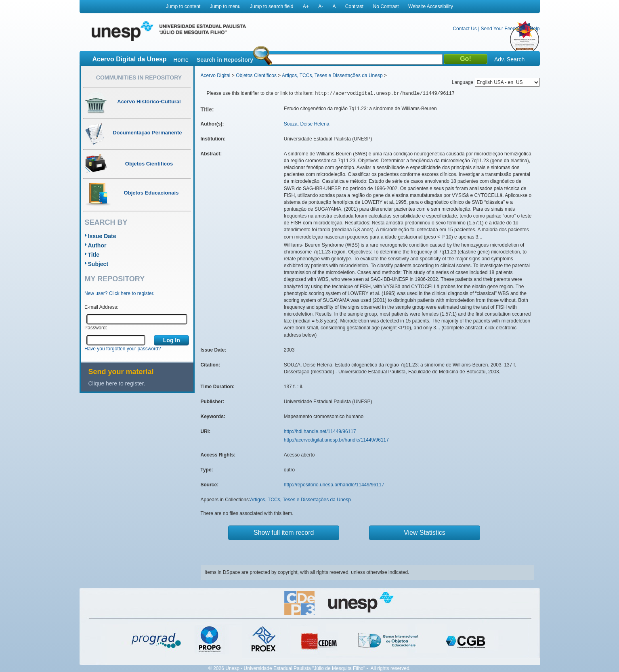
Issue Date (102, 236)
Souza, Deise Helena (307, 124)
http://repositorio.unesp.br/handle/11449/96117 (334, 485)
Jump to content (183, 6)
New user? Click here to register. (119, 293)
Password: (96, 328)
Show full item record (284, 533)
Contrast (354, 6)
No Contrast (386, 6)
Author (97, 245)
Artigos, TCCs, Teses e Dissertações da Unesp (332, 75)
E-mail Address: (101, 307)
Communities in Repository (139, 77)
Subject (98, 264)
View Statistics (425, 533)
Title (94, 255)
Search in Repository (225, 60)
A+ (306, 6)
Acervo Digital (216, 75)
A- (321, 6)
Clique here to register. (117, 383)
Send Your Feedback (503, 29)
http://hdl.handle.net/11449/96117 (320, 431)
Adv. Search (509, 59)
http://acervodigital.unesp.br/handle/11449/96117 (336, 440)
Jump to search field (272, 6)
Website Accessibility (431, 6)
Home (181, 60)
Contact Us (465, 29)
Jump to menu (225, 6)
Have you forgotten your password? (123, 349)
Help (535, 29)
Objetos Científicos (256, 75)
